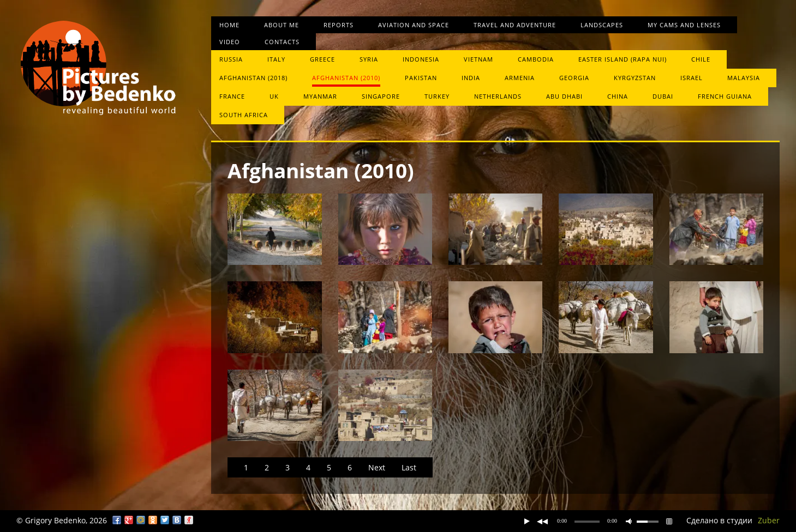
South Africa (244, 115)
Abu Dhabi (564, 96)
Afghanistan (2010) (346, 78)
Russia (231, 59)
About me (282, 25)
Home (229, 25)
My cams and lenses (684, 25)
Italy (276, 59)
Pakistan (421, 78)
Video (230, 42)
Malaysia (744, 78)
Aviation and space (414, 25)
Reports (339, 25)
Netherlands (498, 96)
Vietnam (478, 59)
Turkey (437, 96)
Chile (701, 59)
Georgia (574, 78)
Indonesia (421, 59)
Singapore (381, 96)
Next (377, 467)
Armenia (520, 78)
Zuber (769, 520)
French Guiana (725, 96)
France (232, 96)
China (618, 96)
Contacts (282, 42)
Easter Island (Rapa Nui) (623, 59)
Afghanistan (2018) (253, 78)
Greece (322, 59)
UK (274, 96)
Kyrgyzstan (635, 78)
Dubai (663, 96)
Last (409, 467)
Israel (692, 78)
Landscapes (602, 25)
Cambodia (536, 59)
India (471, 78)
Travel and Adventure (515, 25)
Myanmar (320, 96)
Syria (369, 59)
